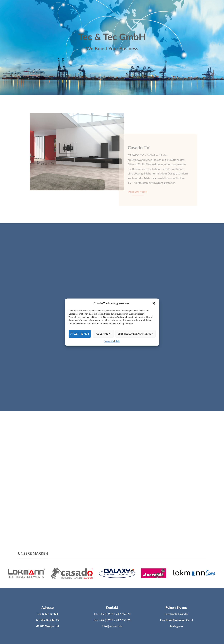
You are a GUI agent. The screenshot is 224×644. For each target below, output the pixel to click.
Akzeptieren (80, 334)
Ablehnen (103, 334)
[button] (154, 303)
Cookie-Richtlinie (112, 341)
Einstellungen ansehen (136, 334)
